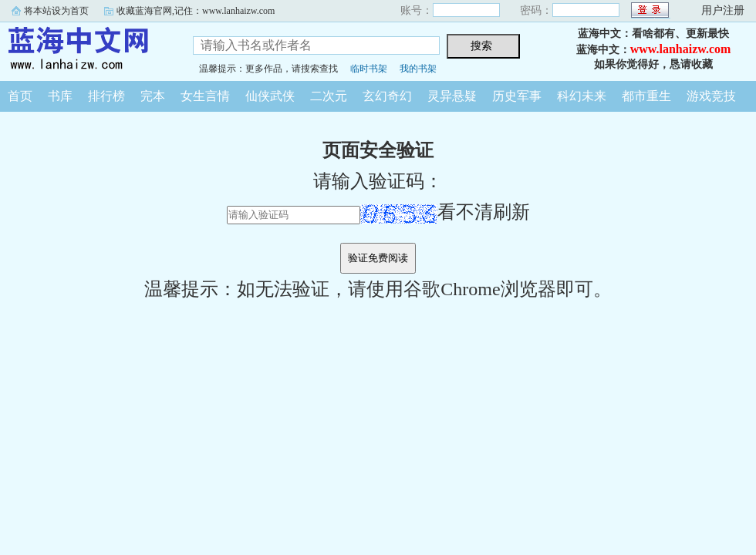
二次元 (329, 96)
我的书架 (418, 69)
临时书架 (369, 69)
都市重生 (646, 96)
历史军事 (517, 96)
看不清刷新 (445, 212)
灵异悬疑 (452, 96)
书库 (60, 96)
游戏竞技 (711, 96)
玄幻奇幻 (387, 96)
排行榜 (106, 96)
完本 (153, 96)
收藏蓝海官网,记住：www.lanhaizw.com (196, 11)
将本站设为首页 (56, 11)
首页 (20, 96)
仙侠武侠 (270, 96)
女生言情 (205, 96)
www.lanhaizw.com (681, 49)
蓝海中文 (85, 49)
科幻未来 (582, 96)
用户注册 (723, 10)
